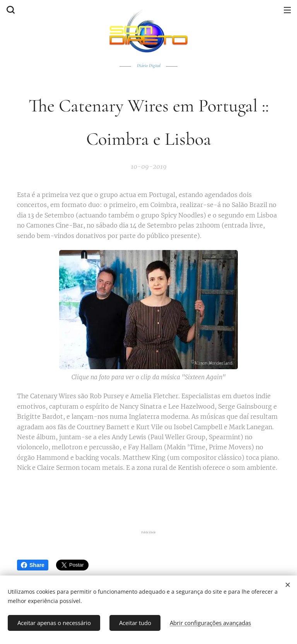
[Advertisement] (150, 499)
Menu (287, 10)
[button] (10, 10)
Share (33, 565)
